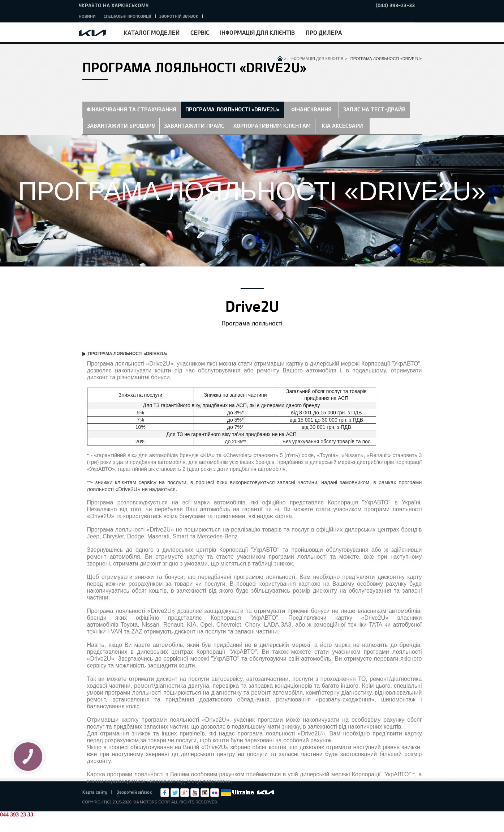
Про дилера (324, 32)
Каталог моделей (152, 32)
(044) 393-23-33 (395, 5)
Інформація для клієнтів (257, 32)
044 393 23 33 (17, 814)
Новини (87, 16)
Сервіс (200, 32)
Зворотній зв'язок (179, 16)
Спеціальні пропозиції (128, 16)
